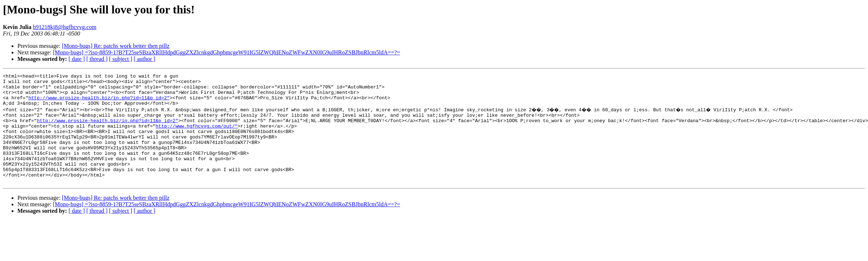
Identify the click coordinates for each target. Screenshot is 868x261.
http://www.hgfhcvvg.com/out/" (196, 136)
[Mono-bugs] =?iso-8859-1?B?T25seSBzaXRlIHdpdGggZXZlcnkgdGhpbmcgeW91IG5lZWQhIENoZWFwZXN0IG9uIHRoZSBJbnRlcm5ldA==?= (227, 52)
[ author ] (145, 59)
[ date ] (77, 59)
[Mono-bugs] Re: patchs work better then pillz (116, 46)
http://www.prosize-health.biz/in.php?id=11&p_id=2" (99, 103)
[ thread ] (97, 59)
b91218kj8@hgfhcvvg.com (65, 27)
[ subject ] (121, 59)
